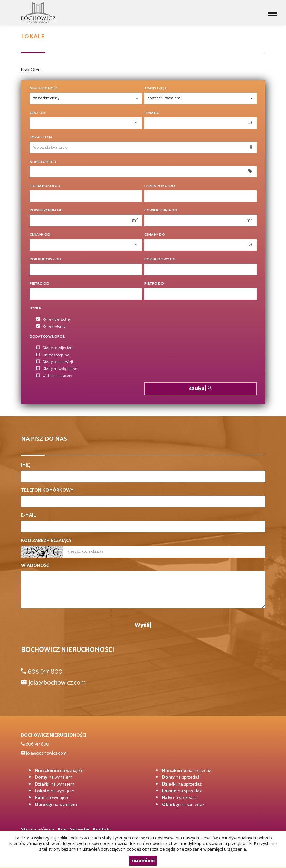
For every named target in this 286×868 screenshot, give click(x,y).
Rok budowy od (45, 259)
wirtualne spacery (54, 376)
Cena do (152, 113)
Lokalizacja (41, 138)
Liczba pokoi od (45, 186)
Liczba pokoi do (160, 186)
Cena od (37, 113)
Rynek (35, 308)
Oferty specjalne (53, 355)
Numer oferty (43, 162)
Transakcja (155, 88)
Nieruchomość (44, 88)
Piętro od (39, 284)
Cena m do (155, 235)
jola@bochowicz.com (46, 753)
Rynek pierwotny (53, 320)
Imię (25, 466)
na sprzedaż (186, 771)
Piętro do (154, 284)
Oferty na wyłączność (56, 369)
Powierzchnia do (161, 211)
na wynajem (59, 771)
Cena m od (40, 235)
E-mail (28, 516)
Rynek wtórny (51, 327)
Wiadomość (35, 566)
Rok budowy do (160, 259)
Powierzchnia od (46, 211)
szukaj (200, 389)
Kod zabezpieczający (46, 541)
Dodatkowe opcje (47, 337)
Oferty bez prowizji (55, 362)
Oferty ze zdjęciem (55, 348)
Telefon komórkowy (47, 491)
